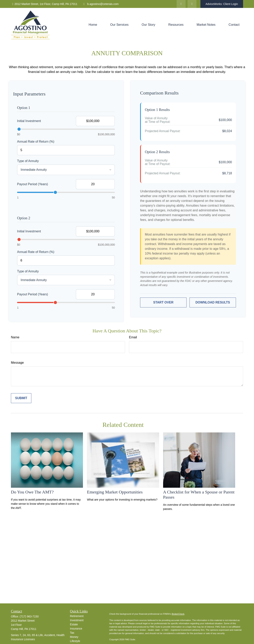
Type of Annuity (28, 161)
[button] (93, 25)
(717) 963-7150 (29, 616)
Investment (77, 620)
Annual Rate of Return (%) (36, 142)
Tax (72, 633)
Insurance (76, 629)
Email (133, 337)
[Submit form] (21, 398)
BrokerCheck (178, 614)
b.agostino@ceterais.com (101, 4)
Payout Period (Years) (33, 184)
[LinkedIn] (181, 4)
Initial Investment (29, 121)
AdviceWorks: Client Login (222, 4)
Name (15, 337)
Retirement (77, 616)
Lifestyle (75, 641)
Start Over (163, 302)
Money (74, 637)
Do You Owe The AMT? (32, 492)
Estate (74, 624)
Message (17, 363)
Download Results (213, 302)
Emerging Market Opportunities (115, 492)
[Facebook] (192, 4)
